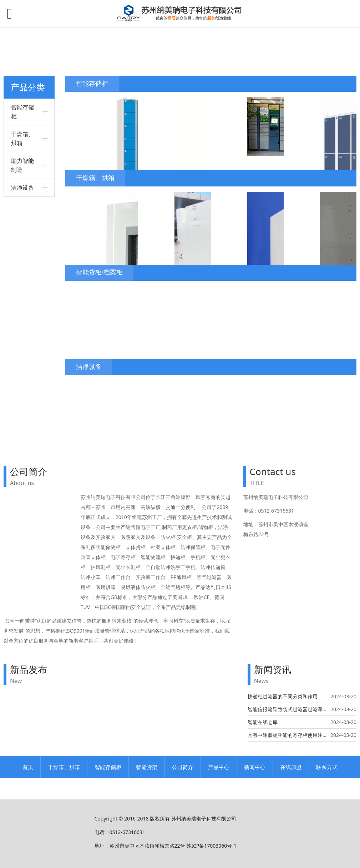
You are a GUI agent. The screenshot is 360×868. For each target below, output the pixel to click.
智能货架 (147, 767)
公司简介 (183, 767)
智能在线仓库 (263, 722)
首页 (28, 767)
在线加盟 (291, 767)
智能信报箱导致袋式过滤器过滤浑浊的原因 (295, 709)
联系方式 (327, 767)
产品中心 (219, 767)
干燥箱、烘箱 (64, 767)
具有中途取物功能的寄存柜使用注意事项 (293, 735)
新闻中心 (255, 767)
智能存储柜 (108, 767)
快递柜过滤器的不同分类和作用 (283, 696)
